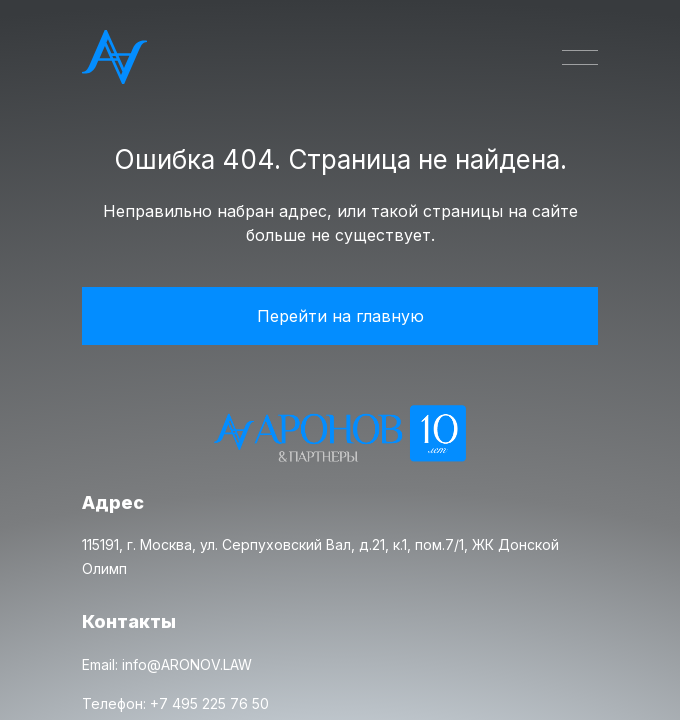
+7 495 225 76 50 (209, 703)
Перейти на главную (340, 316)
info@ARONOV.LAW (187, 664)
